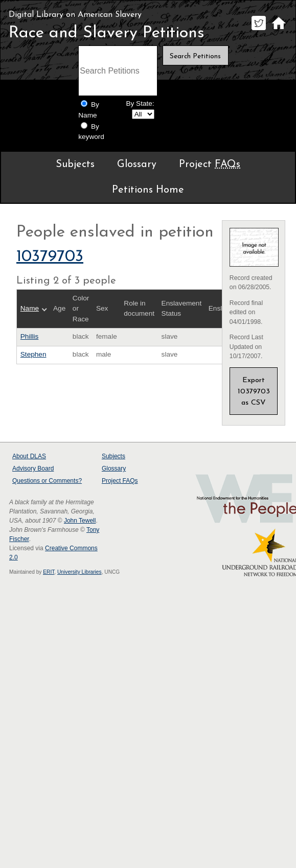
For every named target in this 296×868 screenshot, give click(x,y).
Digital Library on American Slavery (75, 15)
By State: (140, 103)
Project (210, 165)
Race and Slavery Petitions (107, 33)
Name (30, 308)
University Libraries (79, 572)
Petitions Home (148, 190)
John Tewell (80, 521)
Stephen (33, 354)
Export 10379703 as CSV (254, 392)
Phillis (30, 336)
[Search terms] (118, 71)
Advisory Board (33, 468)
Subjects (75, 165)
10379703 (50, 257)
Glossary (137, 165)
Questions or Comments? (47, 481)
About (29, 456)
